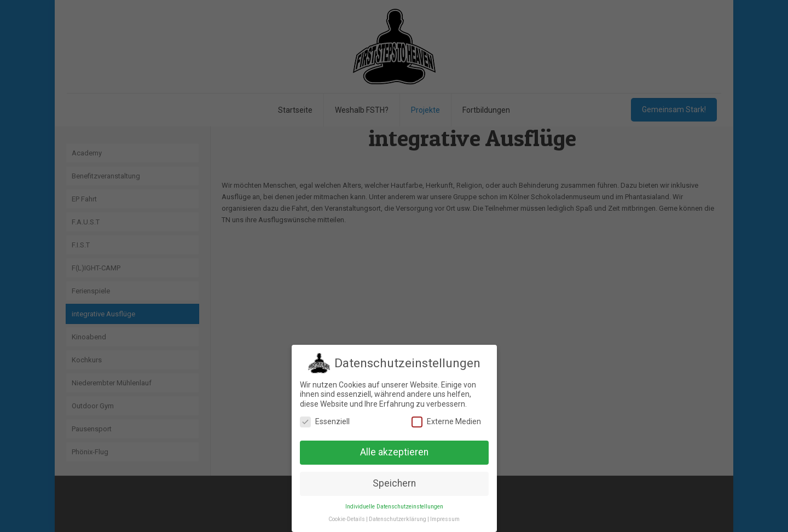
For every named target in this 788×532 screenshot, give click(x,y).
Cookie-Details (347, 519)
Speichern (394, 483)
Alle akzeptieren (394, 452)
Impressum (445, 519)
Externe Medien (446, 421)
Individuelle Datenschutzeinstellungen (394, 506)
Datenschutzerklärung (398, 519)
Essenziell (325, 421)
